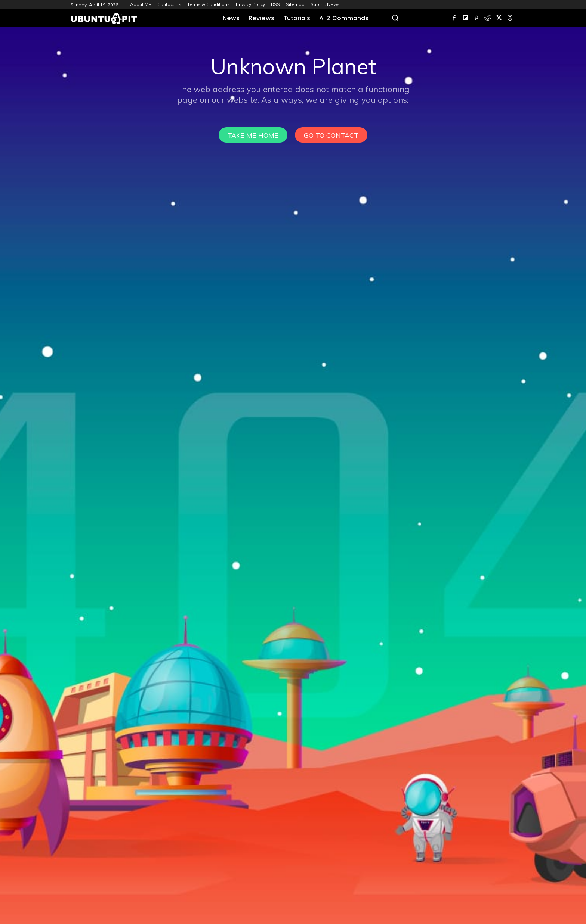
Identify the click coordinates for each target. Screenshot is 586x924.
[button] (395, 18)
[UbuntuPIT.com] (104, 18)
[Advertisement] (293, 83)
